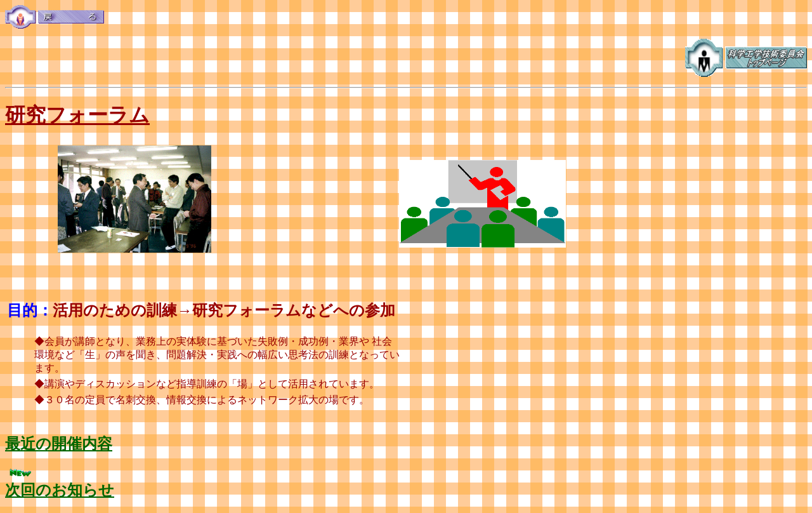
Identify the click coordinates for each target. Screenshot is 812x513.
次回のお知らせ (60, 490)
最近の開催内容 (59, 444)
